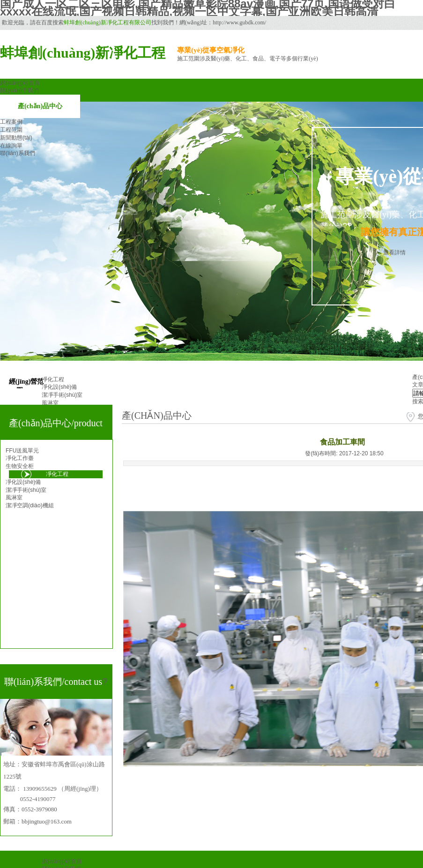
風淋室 (14, 497)
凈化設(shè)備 (23, 482)
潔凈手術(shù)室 (26, 490)
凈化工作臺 (20, 458)
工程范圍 (11, 130)
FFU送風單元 (22, 451)
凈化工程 (57, 474)
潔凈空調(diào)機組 (30, 505)
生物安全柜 (20, 466)
